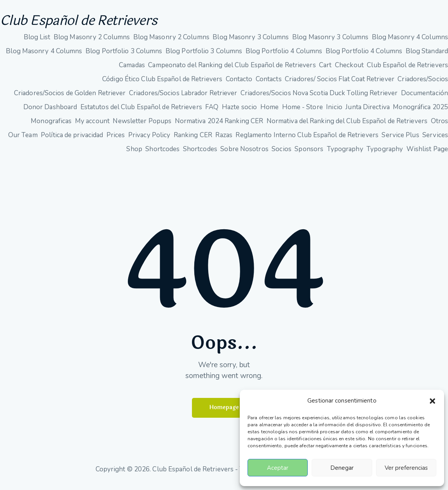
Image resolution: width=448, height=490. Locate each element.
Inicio (334, 111)
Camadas (132, 69)
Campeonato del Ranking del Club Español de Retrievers (232, 69)
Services (435, 139)
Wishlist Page (427, 153)
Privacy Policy (149, 139)
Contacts (269, 83)
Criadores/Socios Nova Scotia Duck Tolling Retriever (319, 97)
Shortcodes (162, 153)
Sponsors (309, 153)
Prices (116, 139)
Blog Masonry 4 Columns (410, 41)
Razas (224, 139)
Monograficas (51, 125)
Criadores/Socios (423, 83)
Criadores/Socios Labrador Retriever (183, 97)
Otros (440, 125)
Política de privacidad (72, 139)
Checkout (349, 69)
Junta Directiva (368, 111)
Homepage (224, 412)
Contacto (239, 83)
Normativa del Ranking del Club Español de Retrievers (347, 125)
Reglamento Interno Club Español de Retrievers (307, 139)
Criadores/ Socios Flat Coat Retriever (340, 83)
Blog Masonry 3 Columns (251, 41)
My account (92, 125)
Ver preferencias (406, 468)
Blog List (37, 41)
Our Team (23, 139)
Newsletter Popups (142, 125)
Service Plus (400, 139)
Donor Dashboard (50, 111)
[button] (432, 401)
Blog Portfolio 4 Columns (284, 55)
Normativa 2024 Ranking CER (219, 125)
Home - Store (302, 111)
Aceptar (278, 468)
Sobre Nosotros (244, 153)
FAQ (212, 111)
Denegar (342, 468)
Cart (325, 69)
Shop (134, 153)
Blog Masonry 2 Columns (92, 41)
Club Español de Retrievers (100, 23)
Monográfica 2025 (420, 111)
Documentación (424, 97)
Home (269, 111)
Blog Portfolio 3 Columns (124, 55)
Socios (282, 153)
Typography (345, 153)
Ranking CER (193, 139)
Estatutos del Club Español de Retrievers (141, 111)
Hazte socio (239, 111)
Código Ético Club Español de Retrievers (162, 83)
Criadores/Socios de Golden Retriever (70, 97)
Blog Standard (427, 55)
